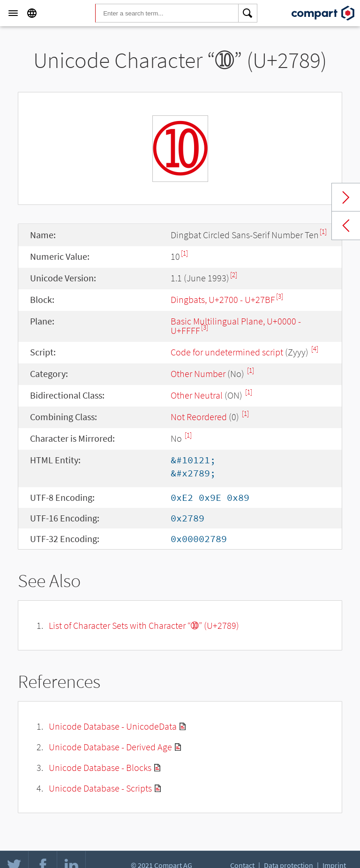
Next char (346, 197)
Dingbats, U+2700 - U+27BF (223, 299)
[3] (280, 296)
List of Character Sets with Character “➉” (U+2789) (144, 625)
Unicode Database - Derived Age (110, 747)
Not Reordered (199, 417)
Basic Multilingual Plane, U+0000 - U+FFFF (236, 326)
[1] (323, 231)
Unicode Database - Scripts (100, 788)
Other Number (198, 374)
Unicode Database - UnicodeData (113, 726)
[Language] (32, 13)
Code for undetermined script (227, 352)
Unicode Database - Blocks (100, 767)
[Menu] (13, 13)
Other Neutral (197, 395)
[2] (234, 275)
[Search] (248, 13)
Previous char (346, 226)
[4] (315, 349)
